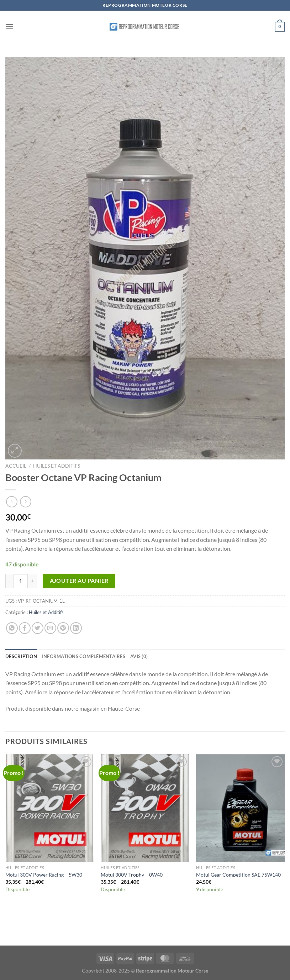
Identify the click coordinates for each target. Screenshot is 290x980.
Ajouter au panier (79, 581)
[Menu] (10, 26)
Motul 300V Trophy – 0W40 (132, 875)
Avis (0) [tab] (139, 656)
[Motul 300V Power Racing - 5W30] (50, 808)
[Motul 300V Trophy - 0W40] (145, 808)
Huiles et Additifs (57, 466)
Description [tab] (21, 656)
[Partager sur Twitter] (38, 628)
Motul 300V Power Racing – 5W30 (44, 875)
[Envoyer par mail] (50, 628)
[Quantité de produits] (21, 581)
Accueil (16, 466)
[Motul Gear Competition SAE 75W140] (240, 808)
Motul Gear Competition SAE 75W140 (238, 875)
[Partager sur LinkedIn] (76, 628)
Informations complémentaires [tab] (84, 656)
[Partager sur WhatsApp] (12, 628)
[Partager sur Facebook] (25, 628)
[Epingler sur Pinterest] (63, 628)
